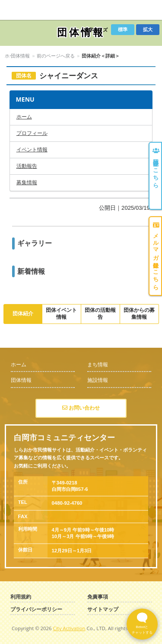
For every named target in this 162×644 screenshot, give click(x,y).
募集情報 (27, 183)
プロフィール (32, 133)
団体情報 (35, 56)
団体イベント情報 (61, 314)
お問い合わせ (81, 408)
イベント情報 (32, 150)
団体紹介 (23, 314)
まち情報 (98, 365)
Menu (149, 10)
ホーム (12, 56)
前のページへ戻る (71, 56)
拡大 (148, 29)
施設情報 (98, 380)
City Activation (69, 628)
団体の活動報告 (100, 314)
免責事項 (98, 597)
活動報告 (27, 166)
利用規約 (21, 597)
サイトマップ (103, 610)
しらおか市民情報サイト (35, 10)
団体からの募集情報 (139, 314)
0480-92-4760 (67, 503)
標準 (123, 29)
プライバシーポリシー (36, 610)
